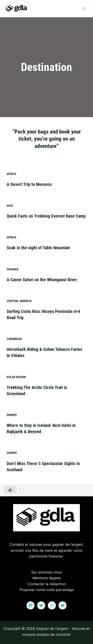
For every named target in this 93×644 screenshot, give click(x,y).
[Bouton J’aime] (10, 490)
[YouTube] (63, 605)
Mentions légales (47, 578)
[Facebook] (30, 605)
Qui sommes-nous (46, 572)
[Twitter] (41, 605)
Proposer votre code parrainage (47, 590)
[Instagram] (52, 605)
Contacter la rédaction (47, 584)
